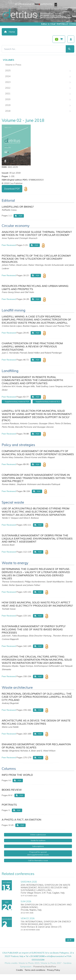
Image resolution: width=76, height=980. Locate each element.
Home (10, 32)
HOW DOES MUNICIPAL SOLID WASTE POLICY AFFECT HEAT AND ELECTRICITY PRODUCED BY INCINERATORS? (37, 604)
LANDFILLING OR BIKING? (18, 207)
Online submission (38, 835)
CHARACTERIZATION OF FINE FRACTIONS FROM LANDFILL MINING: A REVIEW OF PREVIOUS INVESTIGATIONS (32, 346)
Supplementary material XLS (48, 401)
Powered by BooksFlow (45, 967)
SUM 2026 (26, 901)
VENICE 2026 (28, 918)
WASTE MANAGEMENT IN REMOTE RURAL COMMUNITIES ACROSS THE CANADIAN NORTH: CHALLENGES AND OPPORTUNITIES (32, 380)
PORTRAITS (9, 805)
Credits (19, 970)
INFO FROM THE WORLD (17, 775)
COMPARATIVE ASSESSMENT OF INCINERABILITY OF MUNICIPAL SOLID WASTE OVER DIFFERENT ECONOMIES (38, 453)
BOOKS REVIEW (12, 790)
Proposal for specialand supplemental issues (38, 853)
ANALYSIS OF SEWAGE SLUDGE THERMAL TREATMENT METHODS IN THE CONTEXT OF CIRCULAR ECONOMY (37, 233)
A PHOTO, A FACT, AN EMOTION (21, 820)
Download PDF (12, 189)
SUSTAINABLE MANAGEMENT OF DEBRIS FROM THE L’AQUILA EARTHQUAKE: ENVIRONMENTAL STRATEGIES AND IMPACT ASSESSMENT (37, 538)
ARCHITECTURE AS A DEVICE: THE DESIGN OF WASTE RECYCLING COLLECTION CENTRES (36, 722)
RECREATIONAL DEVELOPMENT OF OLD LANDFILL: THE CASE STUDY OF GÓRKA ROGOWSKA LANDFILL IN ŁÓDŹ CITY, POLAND (37, 697)
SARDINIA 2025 (29, 882)
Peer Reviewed (9, 245)
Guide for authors (38, 840)
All (69, 940)
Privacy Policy (53, 970)
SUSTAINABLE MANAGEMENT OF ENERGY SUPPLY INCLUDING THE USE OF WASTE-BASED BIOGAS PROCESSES (34, 629)
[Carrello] (59, 39)
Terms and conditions (35, 970)
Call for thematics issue (38, 860)
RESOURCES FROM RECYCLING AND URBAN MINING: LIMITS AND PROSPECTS (35, 287)
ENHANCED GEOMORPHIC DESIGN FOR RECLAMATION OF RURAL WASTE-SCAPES (36, 746)
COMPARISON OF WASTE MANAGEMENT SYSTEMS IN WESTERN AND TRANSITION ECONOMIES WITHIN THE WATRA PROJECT (37, 478)
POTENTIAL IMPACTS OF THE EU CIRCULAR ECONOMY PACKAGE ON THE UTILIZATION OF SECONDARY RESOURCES (36, 259)
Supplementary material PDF (17, 401)
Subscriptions (38, 846)
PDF (19, 216)
